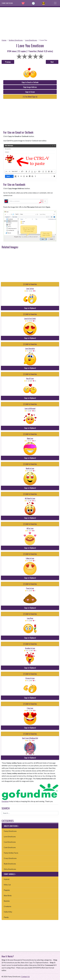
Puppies (7, 890)
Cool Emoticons (10, 842)
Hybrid (7, 879)
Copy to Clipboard (30, 308)
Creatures (8, 906)
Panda (6, 917)
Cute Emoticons (10, 847)
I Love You (43, 40)
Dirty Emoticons (10, 869)
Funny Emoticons (10, 831)
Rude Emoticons (10, 864)
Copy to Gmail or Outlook (30, 82)
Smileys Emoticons (16, 40)
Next (52, 62)
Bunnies (7, 901)
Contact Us (25, 976)
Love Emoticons (31, 40)
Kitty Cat (7, 885)
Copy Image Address (30, 87)
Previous (8, 62)
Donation (5, 801)
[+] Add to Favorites (30, 284)
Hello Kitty (8, 912)
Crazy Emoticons (10, 858)
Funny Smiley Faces (11, 853)
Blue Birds (8, 895)
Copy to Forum (30, 92)
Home (4, 40)
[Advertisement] (30, 22)
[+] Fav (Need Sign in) (30, 97)
